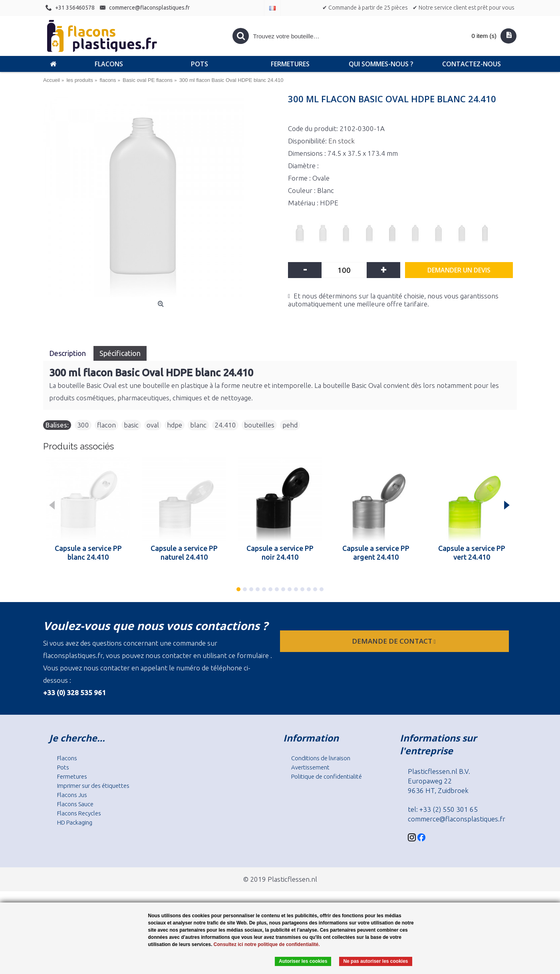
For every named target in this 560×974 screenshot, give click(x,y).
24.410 (225, 425)
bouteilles (259, 425)
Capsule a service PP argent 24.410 (376, 553)
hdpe (175, 425)
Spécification (120, 353)
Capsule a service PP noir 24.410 (280, 553)
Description (68, 353)
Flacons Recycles (79, 813)
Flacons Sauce (75, 804)
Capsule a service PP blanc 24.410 (88, 553)
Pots (63, 767)
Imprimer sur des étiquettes (93, 786)
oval (153, 425)
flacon (106, 425)
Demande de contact (395, 641)
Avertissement (310, 767)
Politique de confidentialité (327, 776)
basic (131, 425)
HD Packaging (75, 822)
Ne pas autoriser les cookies (375, 961)
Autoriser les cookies (303, 961)
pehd (290, 425)
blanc (198, 425)
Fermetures (72, 776)
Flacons (67, 758)
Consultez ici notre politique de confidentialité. (267, 944)
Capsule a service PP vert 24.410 (472, 553)
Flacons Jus (72, 795)
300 (83, 425)
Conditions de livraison (321, 758)
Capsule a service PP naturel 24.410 (184, 553)
